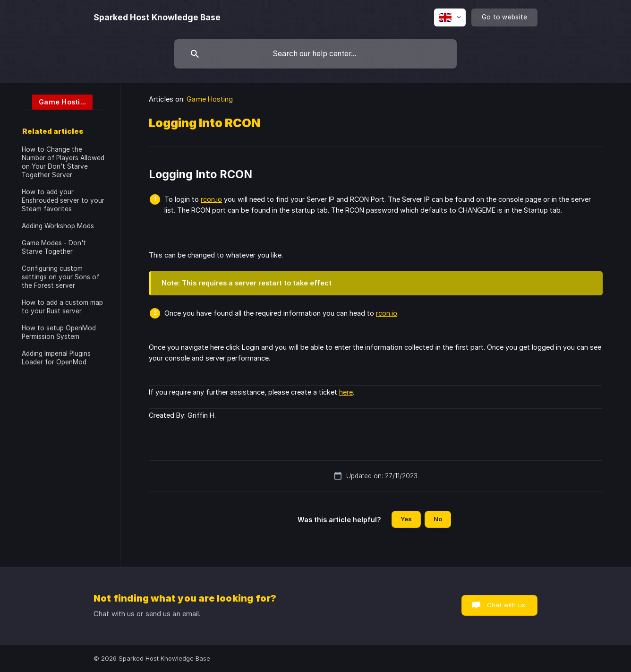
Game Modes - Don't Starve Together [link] (54, 247)
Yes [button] (406, 519)
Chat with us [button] (506, 605)
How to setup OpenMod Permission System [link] (59, 332)
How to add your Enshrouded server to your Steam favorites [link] (63, 200)
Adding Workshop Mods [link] (58, 226)
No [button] (438, 519)
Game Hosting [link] (210, 99)
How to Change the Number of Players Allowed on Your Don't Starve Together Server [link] (63, 162)
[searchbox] (315, 54)
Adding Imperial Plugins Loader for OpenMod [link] (56, 358)
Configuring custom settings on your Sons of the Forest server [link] (60, 277)
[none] (157, 17)
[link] (57, 101)
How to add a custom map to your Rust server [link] (62, 307)
